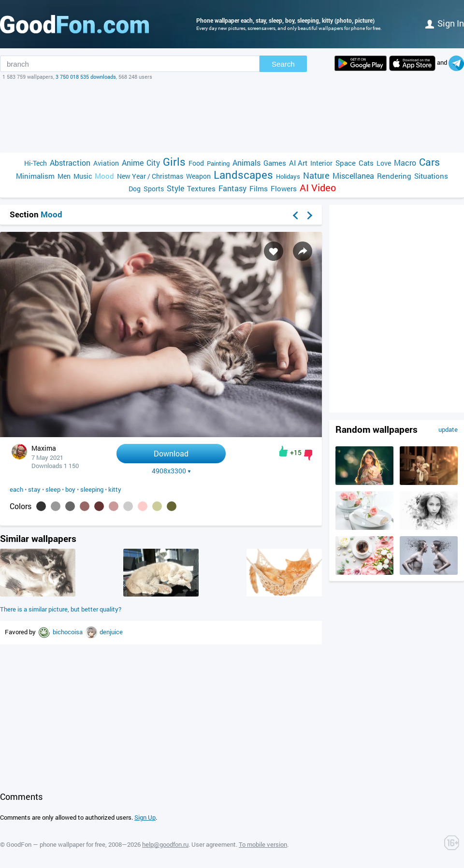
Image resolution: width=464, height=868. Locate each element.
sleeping (92, 489)
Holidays (288, 176)
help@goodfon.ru (165, 844)
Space (346, 163)
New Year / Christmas (150, 176)
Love (384, 163)
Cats (366, 163)
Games (275, 163)
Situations (431, 176)
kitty (115, 489)
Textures (201, 188)
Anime (133, 163)
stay (34, 489)
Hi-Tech (36, 163)
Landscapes (243, 175)
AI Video (318, 188)
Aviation (106, 163)
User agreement (214, 844)
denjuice (111, 632)
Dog (135, 189)
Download (171, 453)
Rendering (394, 176)
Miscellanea (353, 176)
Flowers (284, 188)
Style (175, 188)
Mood (104, 176)
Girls (174, 162)
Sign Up (145, 817)
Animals (246, 163)
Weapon (198, 176)
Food (196, 163)
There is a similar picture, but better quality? (61, 609)
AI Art (298, 163)
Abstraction (70, 163)
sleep (53, 489)
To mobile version (263, 844)
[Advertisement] (232, 116)
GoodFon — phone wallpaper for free (56, 844)
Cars (429, 162)
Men (64, 176)
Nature (316, 176)
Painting (218, 163)
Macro (405, 163)
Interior (321, 163)
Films (259, 188)
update (448, 429)
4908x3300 (171, 471)
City (153, 163)
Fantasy (232, 188)
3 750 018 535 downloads (86, 77)
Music (83, 176)
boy (70, 489)
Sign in (445, 23)
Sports (154, 189)
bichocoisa (68, 632)
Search (283, 64)
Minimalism (35, 176)
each (16, 489)
